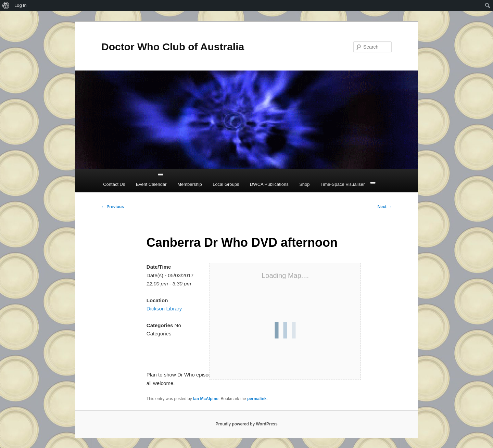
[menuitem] (6, 5)
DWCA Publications (269, 184)
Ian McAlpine (206, 399)
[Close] (373, 183)
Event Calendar (151, 184)
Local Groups (226, 184)
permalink (257, 399)
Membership (190, 184)
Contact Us (114, 184)
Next (385, 207)
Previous (113, 207)
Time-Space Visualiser (343, 184)
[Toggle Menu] (161, 175)
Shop (304, 184)
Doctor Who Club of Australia (173, 47)
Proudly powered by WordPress (246, 424)
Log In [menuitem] (21, 5)
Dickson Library (164, 309)
